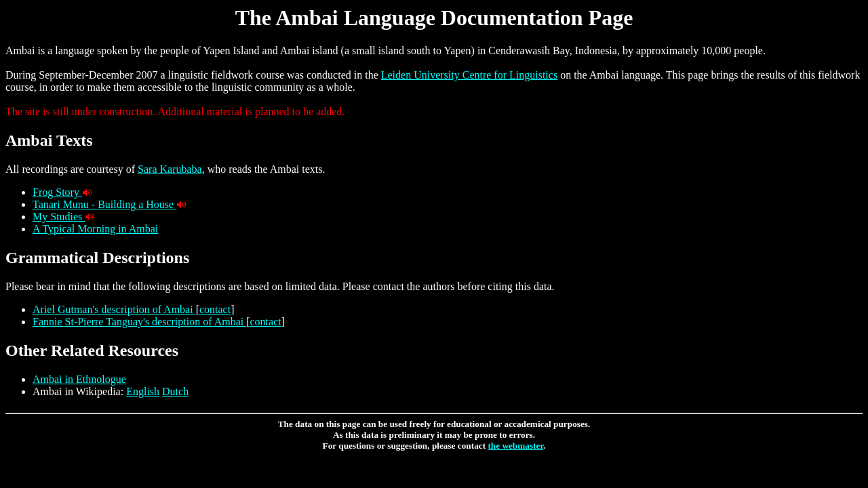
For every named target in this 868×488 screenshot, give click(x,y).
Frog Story (57, 192)
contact (215, 309)
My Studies (59, 217)
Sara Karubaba (170, 169)
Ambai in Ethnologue (79, 379)
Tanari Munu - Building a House (104, 204)
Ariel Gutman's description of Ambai (114, 309)
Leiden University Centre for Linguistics (469, 75)
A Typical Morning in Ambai (95, 229)
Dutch (175, 391)
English (143, 391)
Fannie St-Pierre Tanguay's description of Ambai (139, 322)
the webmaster (515, 446)
